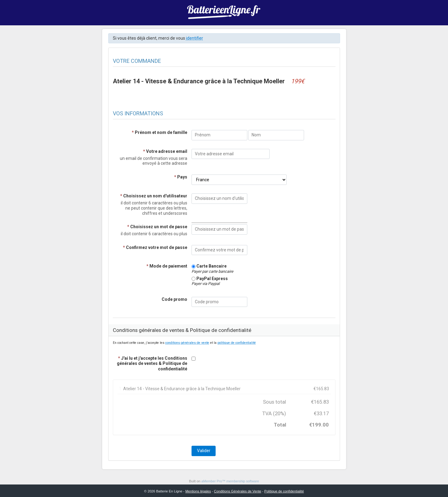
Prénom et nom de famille (159, 132)
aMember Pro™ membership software (230, 481)
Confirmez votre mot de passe (155, 247)
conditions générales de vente (187, 343)
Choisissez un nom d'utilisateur (154, 196)
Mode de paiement (167, 266)
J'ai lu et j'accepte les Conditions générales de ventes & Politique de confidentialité (152, 363)
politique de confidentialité (237, 343)
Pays (181, 177)
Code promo (174, 299)
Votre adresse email (165, 151)
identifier (195, 38)
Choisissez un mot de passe (157, 227)
